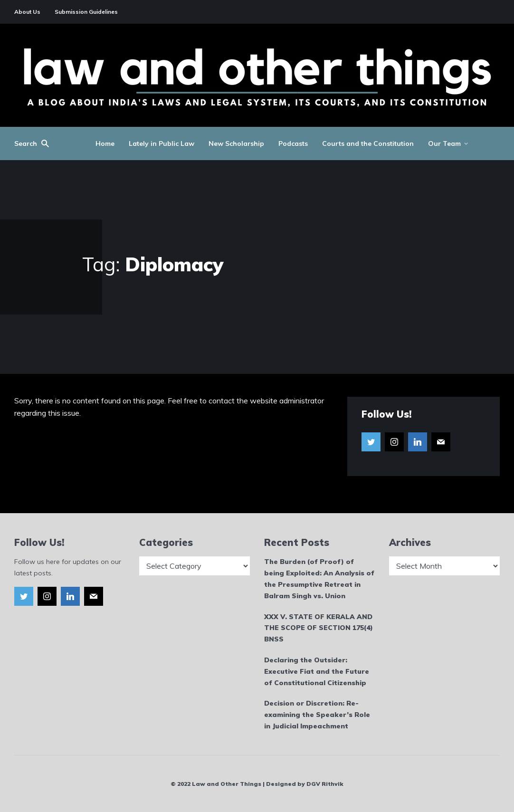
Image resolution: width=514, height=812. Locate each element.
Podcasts (293, 143)
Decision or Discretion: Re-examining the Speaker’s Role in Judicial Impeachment (317, 715)
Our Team (444, 143)
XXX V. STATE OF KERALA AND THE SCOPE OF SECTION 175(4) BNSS (319, 628)
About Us (27, 12)
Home (105, 143)
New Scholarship (236, 143)
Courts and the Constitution (368, 143)
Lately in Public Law (162, 143)
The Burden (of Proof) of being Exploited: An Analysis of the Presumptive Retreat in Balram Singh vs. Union (319, 578)
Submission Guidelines (86, 12)
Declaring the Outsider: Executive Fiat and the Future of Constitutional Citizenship (317, 671)
